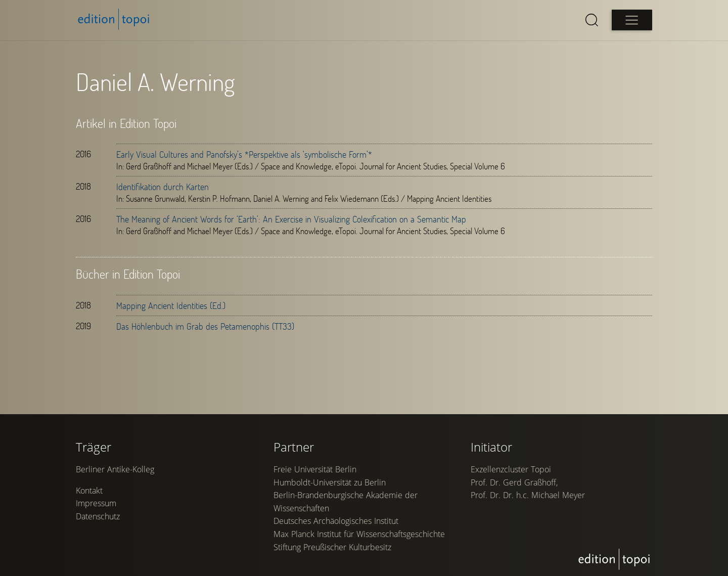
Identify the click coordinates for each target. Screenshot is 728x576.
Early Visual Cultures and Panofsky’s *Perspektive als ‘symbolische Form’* (244, 154)
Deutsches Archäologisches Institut (336, 521)
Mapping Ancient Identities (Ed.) (171, 305)
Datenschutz (98, 516)
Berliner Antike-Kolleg (115, 469)
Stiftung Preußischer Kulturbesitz (332, 547)
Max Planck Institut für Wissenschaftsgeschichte (359, 534)
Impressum (96, 503)
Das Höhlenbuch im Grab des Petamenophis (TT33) (205, 326)
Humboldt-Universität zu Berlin (330, 482)
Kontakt (89, 491)
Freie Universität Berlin (315, 469)
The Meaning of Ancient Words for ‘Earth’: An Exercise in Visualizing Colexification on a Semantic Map (291, 219)
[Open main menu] (632, 20)
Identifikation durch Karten (163, 187)
